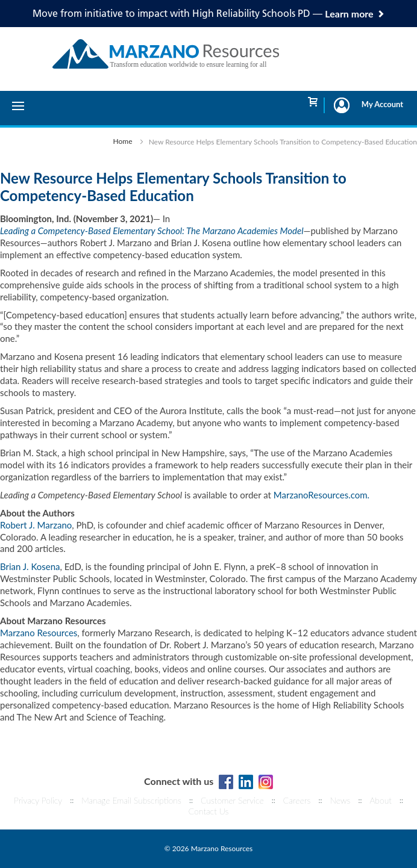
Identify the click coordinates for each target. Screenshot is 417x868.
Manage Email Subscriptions (131, 800)
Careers (297, 800)
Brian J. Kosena (30, 566)
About (380, 800)
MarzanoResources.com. (321, 495)
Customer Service (232, 800)
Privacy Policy (38, 800)
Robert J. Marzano (36, 525)
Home (123, 141)
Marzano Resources (39, 633)
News (340, 800)
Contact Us (209, 811)
